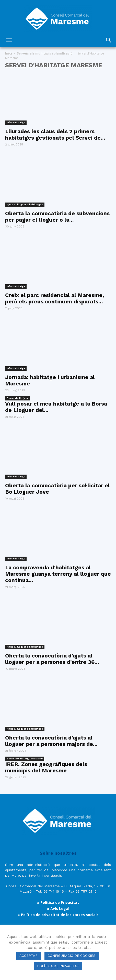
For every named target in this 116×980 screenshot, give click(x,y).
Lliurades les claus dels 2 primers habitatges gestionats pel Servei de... (55, 135)
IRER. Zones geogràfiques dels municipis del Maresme (46, 767)
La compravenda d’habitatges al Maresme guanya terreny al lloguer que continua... (58, 574)
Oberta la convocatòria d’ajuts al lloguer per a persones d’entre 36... (52, 659)
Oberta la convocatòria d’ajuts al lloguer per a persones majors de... (51, 741)
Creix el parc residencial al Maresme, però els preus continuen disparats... (55, 298)
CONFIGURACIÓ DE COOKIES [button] (72, 956)
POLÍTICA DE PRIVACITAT (58, 966)
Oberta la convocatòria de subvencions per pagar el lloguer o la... (57, 217)
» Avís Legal (58, 909)
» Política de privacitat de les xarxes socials (58, 915)
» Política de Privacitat (58, 902)
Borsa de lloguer (17, 398)
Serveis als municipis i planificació (45, 53)
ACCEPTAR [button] (28, 956)
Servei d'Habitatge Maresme (25, 759)
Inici (9, 53)
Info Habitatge (16, 122)
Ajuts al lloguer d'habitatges (25, 204)
